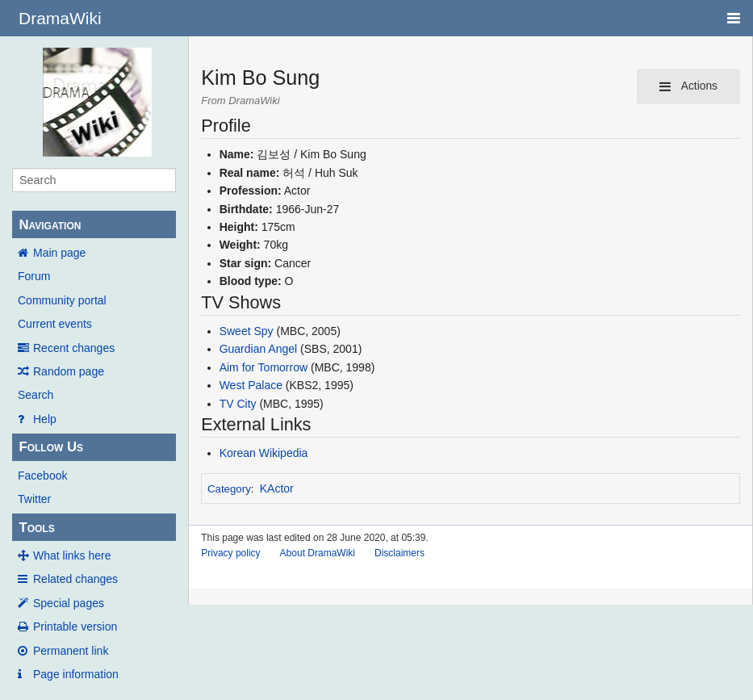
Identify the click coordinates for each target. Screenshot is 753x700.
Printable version (75, 627)
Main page (59, 253)
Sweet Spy (247, 331)
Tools (36, 528)
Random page (69, 371)
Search (36, 395)
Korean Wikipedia (264, 453)
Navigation (50, 225)
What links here (72, 555)
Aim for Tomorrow (264, 367)
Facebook (42, 476)
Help (45, 419)
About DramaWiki (318, 553)
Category (229, 489)
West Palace (251, 385)
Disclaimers (400, 553)
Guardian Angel (259, 349)
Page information (76, 674)
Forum (34, 276)
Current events (55, 324)
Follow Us (51, 447)
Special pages (69, 603)
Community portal (62, 300)
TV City (238, 404)
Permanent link (71, 651)
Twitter (34, 499)
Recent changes (74, 348)
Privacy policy (230, 553)
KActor (277, 488)
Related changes (75, 579)
